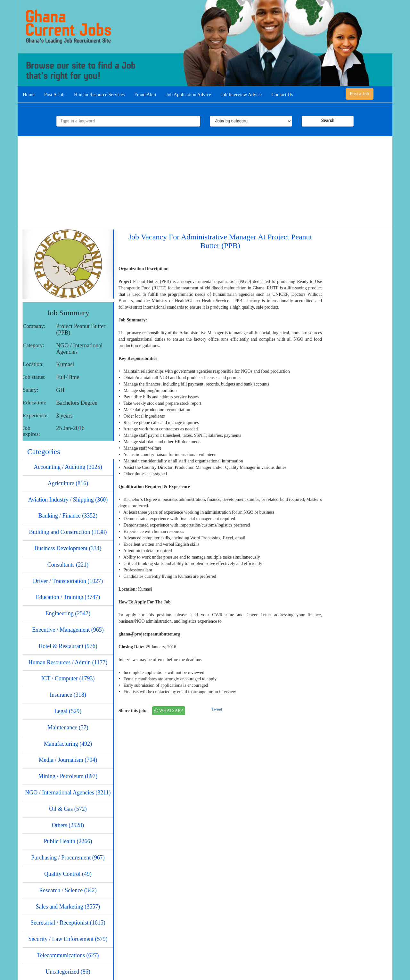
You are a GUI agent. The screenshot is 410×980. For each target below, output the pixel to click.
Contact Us (282, 95)
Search (328, 121)
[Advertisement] (205, 181)
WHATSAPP (169, 711)
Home (29, 95)
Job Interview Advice (241, 95)
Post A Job (54, 95)
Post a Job (360, 94)
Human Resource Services (99, 95)
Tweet (217, 709)
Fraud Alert (145, 95)
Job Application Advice (189, 95)
